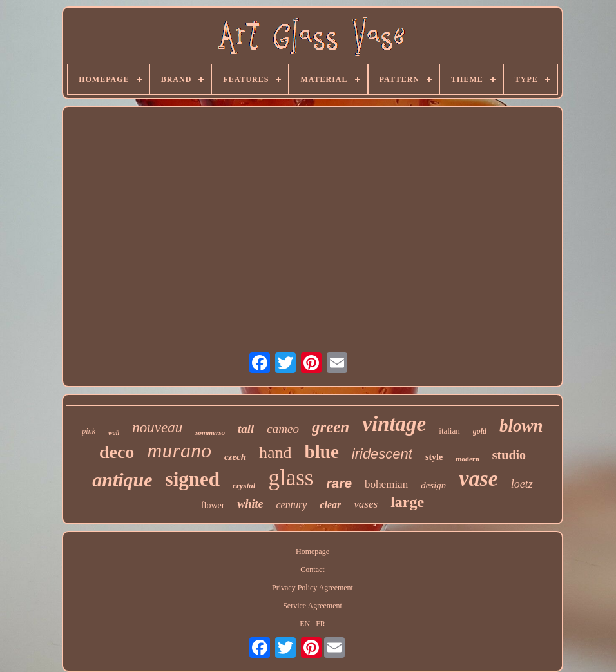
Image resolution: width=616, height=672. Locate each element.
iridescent (382, 454)
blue (322, 452)
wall (114, 433)
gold (480, 431)
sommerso (210, 432)
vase (478, 478)
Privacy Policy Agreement (313, 588)
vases (366, 504)
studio (509, 455)
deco (117, 452)
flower (213, 505)
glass (291, 478)
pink (89, 431)
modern (467, 459)
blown (521, 426)
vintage (394, 424)
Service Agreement (313, 606)
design (433, 485)
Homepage (313, 552)
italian (449, 431)
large (407, 502)
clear (330, 505)
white (250, 504)
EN (305, 624)
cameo (283, 429)
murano (179, 450)
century (291, 505)
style (434, 457)
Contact (312, 570)
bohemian (386, 484)
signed (193, 479)
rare (339, 483)
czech (235, 457)
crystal (244, 485)
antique (122, 480)
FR (321, 624)
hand (275, 453)
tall (246, 429)
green (331, 427)
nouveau (157, 427)
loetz (522, 484)
